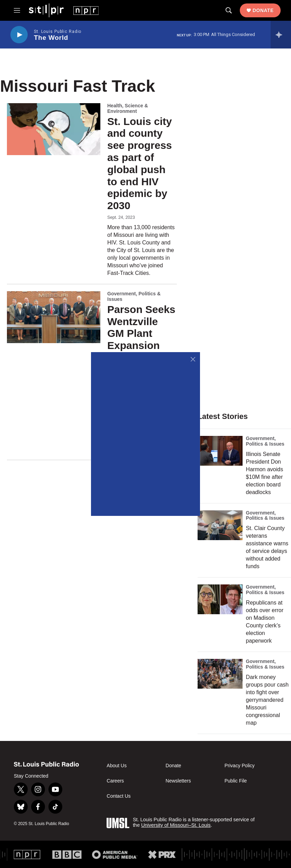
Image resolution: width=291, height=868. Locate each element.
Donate (263, 10)
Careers (115, 781)
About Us (117, 766)
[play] (19, 35)
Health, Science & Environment (128, 108)
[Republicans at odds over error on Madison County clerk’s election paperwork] (220, 599)
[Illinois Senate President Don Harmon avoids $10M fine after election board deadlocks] (220, 451)
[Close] (193, 359)
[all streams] (281, 35)
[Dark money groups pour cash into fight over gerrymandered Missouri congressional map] (220, 674)
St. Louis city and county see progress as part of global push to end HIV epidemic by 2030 (140, 164)
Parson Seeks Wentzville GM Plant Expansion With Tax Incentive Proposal (141, 346)
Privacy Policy (240, 766)
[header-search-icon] (229, 10)
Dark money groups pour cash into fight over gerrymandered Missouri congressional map (267, 700)
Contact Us (119, 796)
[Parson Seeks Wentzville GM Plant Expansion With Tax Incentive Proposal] (54, 317)
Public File (236, 781)
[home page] (64, 10)
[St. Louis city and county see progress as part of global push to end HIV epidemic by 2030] (54, 129)
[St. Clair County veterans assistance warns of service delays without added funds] (220, 525)
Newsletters (178, 781)
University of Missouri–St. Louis (176, 825)
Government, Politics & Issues (134, 296)
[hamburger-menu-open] (17, 10)
